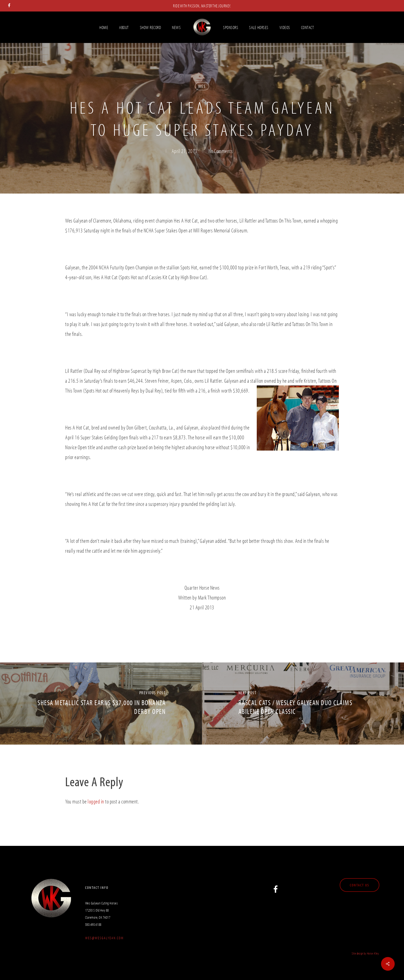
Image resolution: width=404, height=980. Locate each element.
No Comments (221, 151)
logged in (96, 801)
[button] (360, 885)
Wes (202, 86)
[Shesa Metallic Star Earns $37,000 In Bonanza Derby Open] (101, 704)
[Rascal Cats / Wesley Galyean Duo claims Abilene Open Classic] (303, 704)
